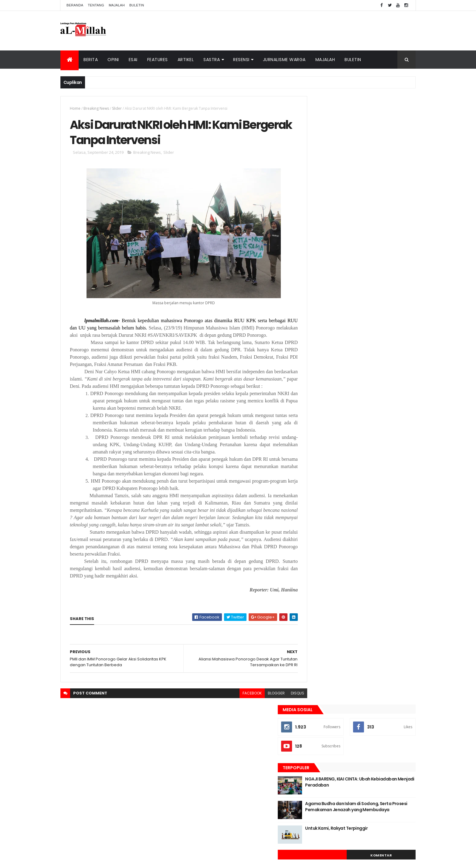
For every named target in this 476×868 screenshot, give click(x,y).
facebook (238, 717)
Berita (91, 60)
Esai (133, 60)
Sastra (212, 60)
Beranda (75, 5)
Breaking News (96, 108)
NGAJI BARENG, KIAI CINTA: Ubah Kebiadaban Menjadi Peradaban (367, 174)
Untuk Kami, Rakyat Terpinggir (364, 220)
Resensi (241, 60)
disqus (284, 717)
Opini (113, 60)
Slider (117, 108)
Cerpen (353, 279)
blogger (263, 717)
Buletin (137, 5)
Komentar (388, 247)
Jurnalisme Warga (284, 60)
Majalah (117, 5)
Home (75, 108)
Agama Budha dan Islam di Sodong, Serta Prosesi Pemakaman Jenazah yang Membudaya (370, 201)
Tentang (96, 5)
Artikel (186, 60)
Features (158, 60)
